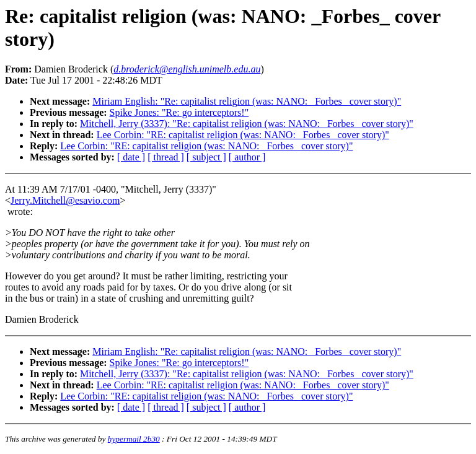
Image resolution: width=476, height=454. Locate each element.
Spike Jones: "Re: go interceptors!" (179, 112)
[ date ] (131, 157)
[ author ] (247, 157)
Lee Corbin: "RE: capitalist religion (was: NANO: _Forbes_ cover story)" (243, 135)
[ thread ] (166, 157)
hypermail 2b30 (134, 439)
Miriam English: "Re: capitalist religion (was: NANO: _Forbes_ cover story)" (247, 101)
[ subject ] (206, 157)
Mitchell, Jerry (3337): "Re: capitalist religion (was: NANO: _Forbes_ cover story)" (247, 124)
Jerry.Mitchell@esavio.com (65, 200)
